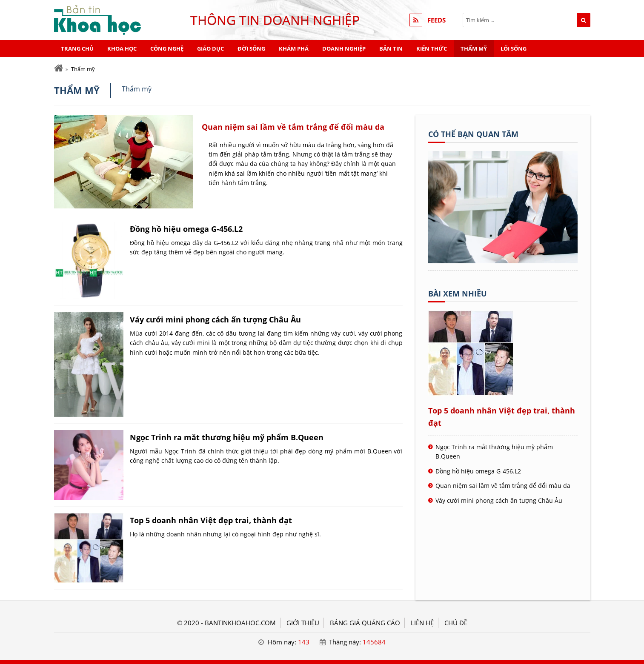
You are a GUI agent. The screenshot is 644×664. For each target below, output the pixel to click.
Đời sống (251, 48)
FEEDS (436, 20)
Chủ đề (456, 623)
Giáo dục (210, 48)
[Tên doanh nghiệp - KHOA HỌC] (503, 261)
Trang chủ (77, 48)
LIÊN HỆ (422, 623)
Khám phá (294, 48)
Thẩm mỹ (474, 48)
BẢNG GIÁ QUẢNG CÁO (365, 623)
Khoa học (122, 48)
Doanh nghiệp (344, 48)
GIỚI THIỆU (303, 623)
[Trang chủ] (59, 68)
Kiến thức (432, 48)
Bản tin (391, 48)
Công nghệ (167, 48)
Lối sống (514, 48)
